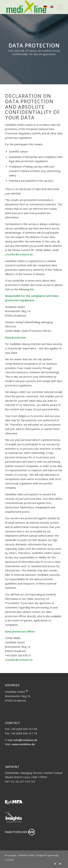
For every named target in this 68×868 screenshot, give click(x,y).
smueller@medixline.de (19, 254)
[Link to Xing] (55, 864)
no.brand (9, 860)
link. (32, 289)
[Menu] (58, 7)
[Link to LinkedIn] (60, 864)
